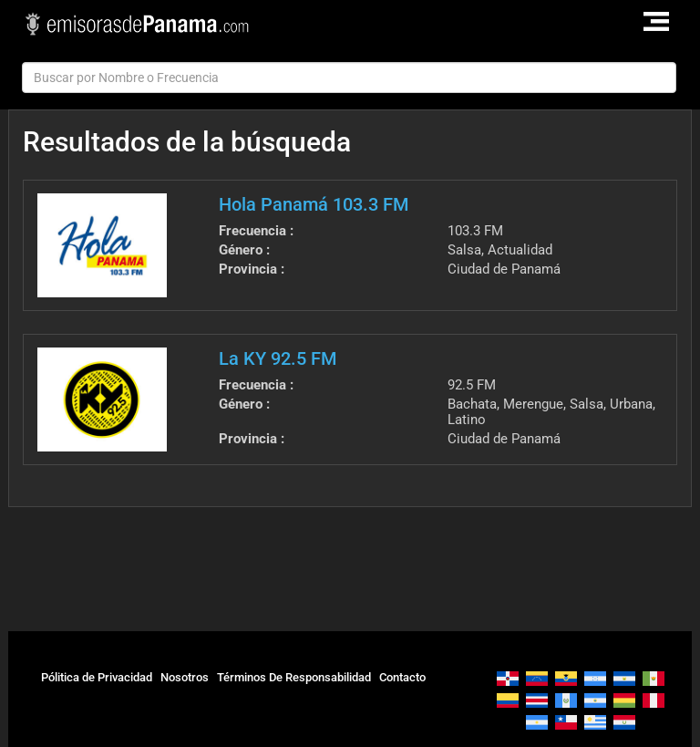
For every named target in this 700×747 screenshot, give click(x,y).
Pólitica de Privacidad (97, 677)
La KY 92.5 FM (278, 358)
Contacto (402, 677)
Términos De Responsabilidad (294, 677)
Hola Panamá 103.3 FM (314, 204)
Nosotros (185, 677)
